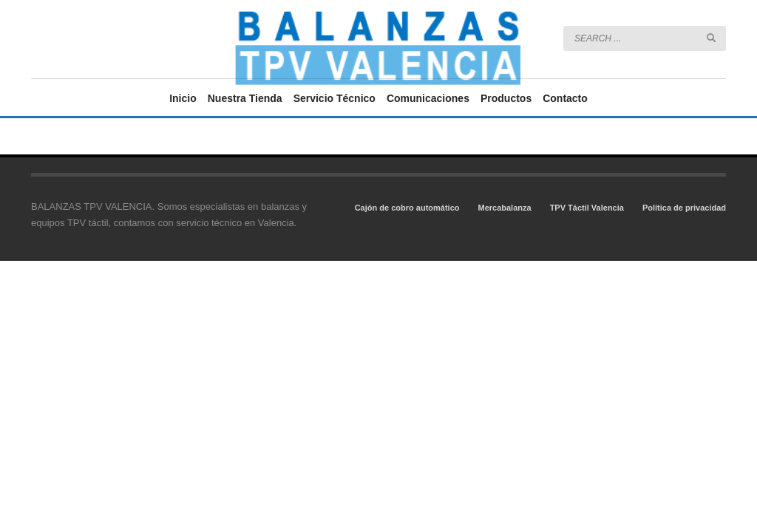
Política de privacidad (684, 208)
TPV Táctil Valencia (587, 208)
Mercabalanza (504, 208)
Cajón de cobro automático (407, 208)
